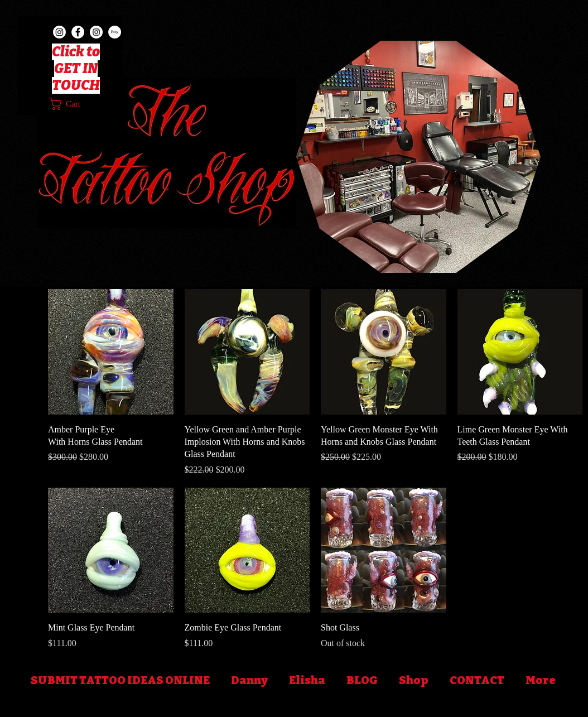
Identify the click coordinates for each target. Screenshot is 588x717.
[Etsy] (115, 32)
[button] (73, 104)
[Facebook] (78, 32)
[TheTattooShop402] (59, 32)
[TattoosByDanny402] (96, 32)
